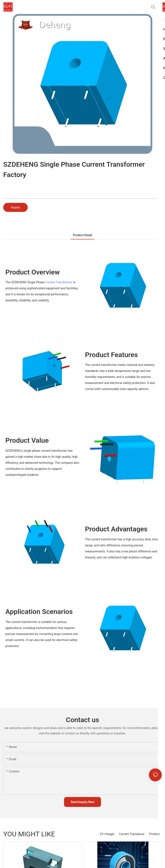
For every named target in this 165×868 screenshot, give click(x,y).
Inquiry (15, 207)
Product (154, 834)
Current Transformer (59, 282)
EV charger (107, 834)
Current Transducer (132, 834)
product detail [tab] (82, 235)
